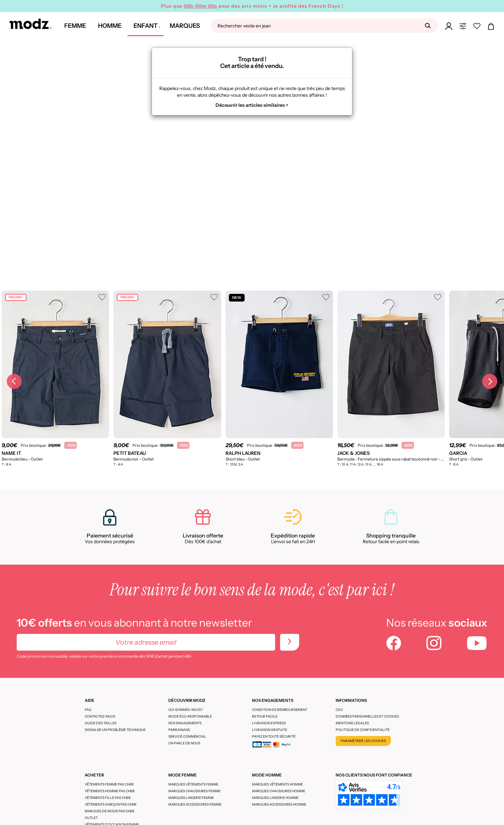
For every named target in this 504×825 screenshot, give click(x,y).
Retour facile (265, 716)
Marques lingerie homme (275, 798)
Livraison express (269, 723)
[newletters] (290, 642)
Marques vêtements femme (193, 784)
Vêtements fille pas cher (108, 798)
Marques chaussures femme (194, 791)
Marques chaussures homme (279, 791)
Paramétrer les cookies (363, 741)
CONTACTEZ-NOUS (100, 716)
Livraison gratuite (270, 730)
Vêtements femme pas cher (109, 784)
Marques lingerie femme (191, 798)
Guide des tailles (101, 723)
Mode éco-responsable (190, 716)
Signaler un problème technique (115, 730)
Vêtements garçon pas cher (111, 804)
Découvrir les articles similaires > (252, 105)
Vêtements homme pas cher (110, 791)
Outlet (91, 818)
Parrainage (179, 730)
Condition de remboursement (280, 710)
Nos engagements (185, 723)
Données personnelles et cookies (367, 716)
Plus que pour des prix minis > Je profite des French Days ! (252, 6)
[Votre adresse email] (146, 642)
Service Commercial (187, 736)
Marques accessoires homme (279, 804)
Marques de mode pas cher (110, 811)
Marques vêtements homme (277, 784)
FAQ (88, 710)
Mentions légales (352, 723)
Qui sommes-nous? (186, 710)
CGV (339, 710)
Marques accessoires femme (195, 804)
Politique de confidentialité (363, 730)
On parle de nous (184, 743)
